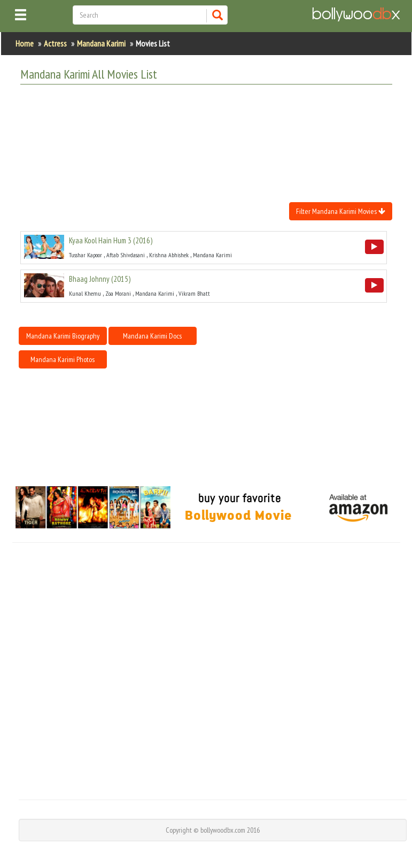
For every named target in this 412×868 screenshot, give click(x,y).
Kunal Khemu (85, 293)
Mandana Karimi (101, 43)
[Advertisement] (215, 119)
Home (25, 43)
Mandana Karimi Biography (63, 336)
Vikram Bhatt (194, 293)
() (111, 240)
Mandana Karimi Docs (152, 336)
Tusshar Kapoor (85, 255)
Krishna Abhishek (169, 255)
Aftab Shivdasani (126, 255)
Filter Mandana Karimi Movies (341, 211)
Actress (55, 43)
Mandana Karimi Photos (63, 359)
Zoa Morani (118, 293)
